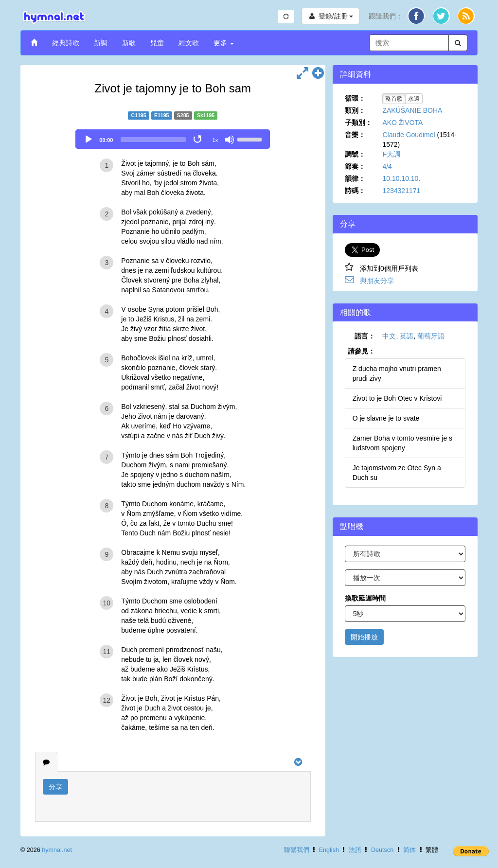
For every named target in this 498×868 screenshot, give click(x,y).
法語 (355, 850)
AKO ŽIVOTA (402, 123)
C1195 (139, 115)
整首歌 (394, 99)
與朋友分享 (377, 281)
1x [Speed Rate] (215, 140)
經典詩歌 (66, 43)
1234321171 (401, 191)
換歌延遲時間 (365, 598)
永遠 (414, 99)
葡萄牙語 (431, 336)
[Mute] (230, 140)
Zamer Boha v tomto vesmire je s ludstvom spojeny (402, 443)
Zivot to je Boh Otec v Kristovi (397, 398)
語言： (365, 336)
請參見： (361, 351)
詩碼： (355, 191)
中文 (389, 336)
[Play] (89, 140)
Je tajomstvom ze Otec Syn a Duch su (397, 473)
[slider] (153, 140)
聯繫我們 (297, 850)
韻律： (355, 178)
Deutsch (382, 850)
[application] (173, 139)
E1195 (161, 115)
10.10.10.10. (401, 178)
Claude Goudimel (409, 135)
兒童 (157, 43)
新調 (101, 43)
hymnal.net (57, 850)
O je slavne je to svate (386, 418)
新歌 (129, 43)
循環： (355, 98)
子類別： (358, 123)
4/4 (387, 166)
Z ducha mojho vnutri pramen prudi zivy (397, 373)
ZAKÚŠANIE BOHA (412, 110)
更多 (224, 43)
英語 (407, 336)
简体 (409, 850)
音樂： (355, 135)
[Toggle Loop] (198, 140)
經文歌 (189, 43)
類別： (355, 110)
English (329, 850)
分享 (55, 787)
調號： (355, 154)
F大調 (391, 154)
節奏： (355, 166)
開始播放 (364, 637)
